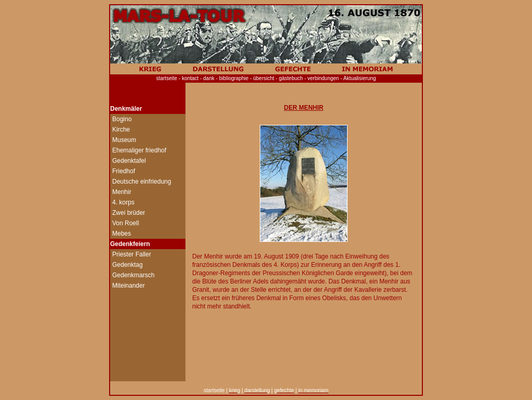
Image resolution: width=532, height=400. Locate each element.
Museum (124, 140)
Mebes (122, 234)
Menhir (122, 192)
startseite (167, 78)
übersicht (264, 78)
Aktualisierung (360, 78)
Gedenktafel (129, 161)
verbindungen (323, 78)
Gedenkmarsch (133, 275)
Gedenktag (128, 265)
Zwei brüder (129, 213)
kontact (190, 78)
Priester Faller (132, 254)
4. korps (123, 202)
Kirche (121, 130)
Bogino (122, 119)
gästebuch (291, 78)
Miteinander (129, 286)
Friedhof (124, 171)
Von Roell (125, 223)
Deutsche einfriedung (142, 182)
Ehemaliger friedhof (139, 150)
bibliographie (235, 78)
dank (210, 78)
